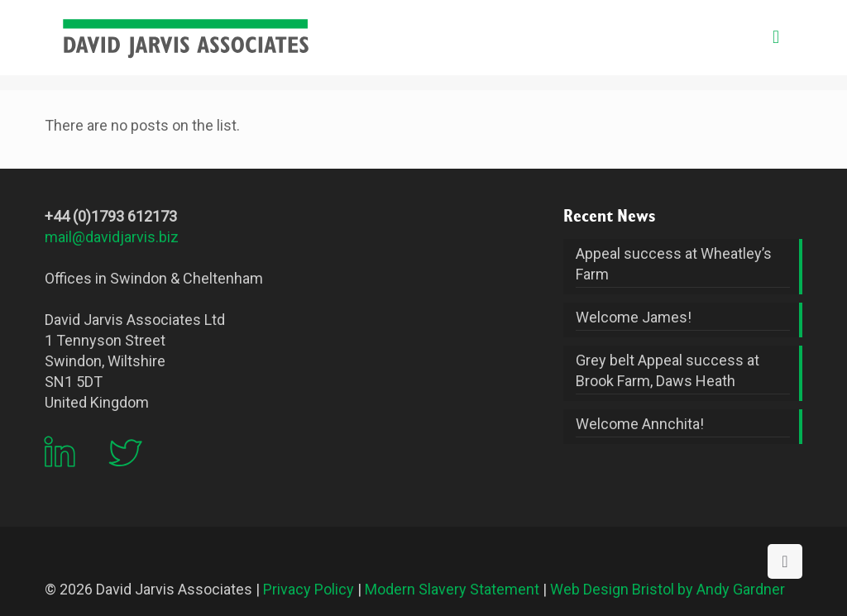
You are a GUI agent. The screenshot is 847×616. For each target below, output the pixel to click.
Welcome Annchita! (640, 424)
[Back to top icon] (785, 561)
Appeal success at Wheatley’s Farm (674, 264)
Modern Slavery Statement (452, 589)
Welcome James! (634, 317)
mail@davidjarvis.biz (112, 237)
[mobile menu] (776, 37)
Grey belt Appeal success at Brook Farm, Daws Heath (668, 370)
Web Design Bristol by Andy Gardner (668, 589)
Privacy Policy (309, 589)
